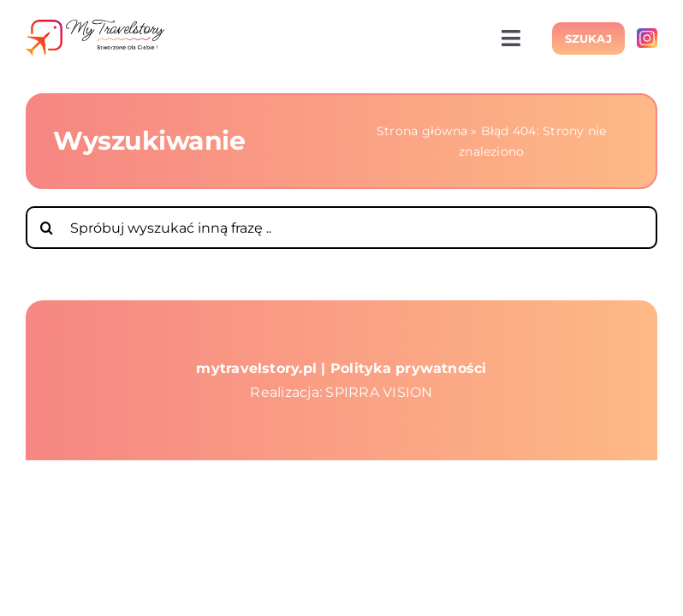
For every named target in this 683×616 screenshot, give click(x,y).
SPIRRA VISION (379, 392)
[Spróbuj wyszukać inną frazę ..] (341, 228)
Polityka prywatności (409, 368)
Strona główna (422, 131)
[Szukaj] (47, 228)
